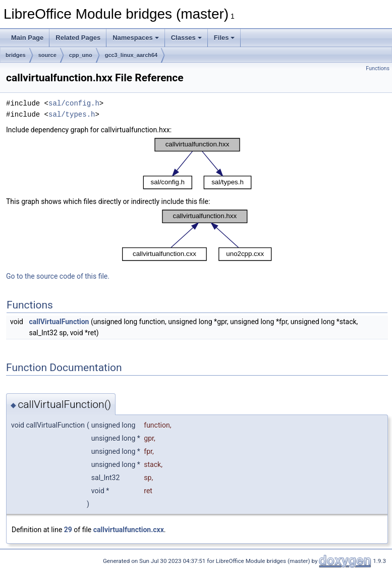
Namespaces (136, 38)
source (47, 55)
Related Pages (78, 38)
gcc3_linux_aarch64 (131, 55)
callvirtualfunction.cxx (129, 530)
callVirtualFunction (59, 322)
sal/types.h (72, 114)
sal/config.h (74, 103)
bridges (16, 55)
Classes (186, 38)
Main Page (27, 38)
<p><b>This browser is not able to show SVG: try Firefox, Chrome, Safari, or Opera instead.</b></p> (197, 164)
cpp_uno (81, 55)
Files (225, 38)
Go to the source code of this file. (58, 276)
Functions (378, 68)
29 (68, 530)
